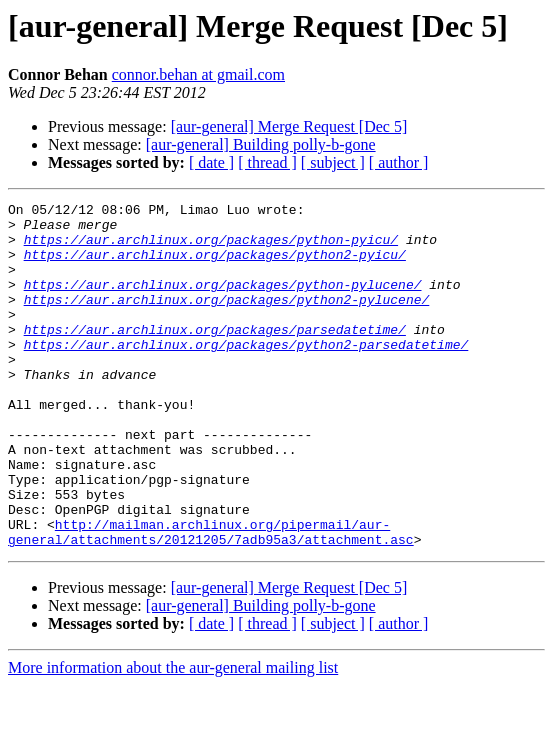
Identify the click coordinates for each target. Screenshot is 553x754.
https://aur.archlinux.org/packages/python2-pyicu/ (215, 266)
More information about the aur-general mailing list (173, 736)
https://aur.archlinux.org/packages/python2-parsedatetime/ (246, 374)
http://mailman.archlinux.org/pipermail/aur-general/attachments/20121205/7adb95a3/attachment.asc (211, 599)
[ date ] (211, 162)
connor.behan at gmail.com (198, 74)
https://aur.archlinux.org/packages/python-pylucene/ (223, 302)
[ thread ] (267, 162)
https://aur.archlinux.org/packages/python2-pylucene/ (227, 320)
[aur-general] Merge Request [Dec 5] (289, 126)
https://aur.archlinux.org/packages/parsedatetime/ (215, 356)
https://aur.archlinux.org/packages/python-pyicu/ (211, 248)
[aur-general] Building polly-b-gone (261, 144)
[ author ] (399, 162)
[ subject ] (333, 162)
